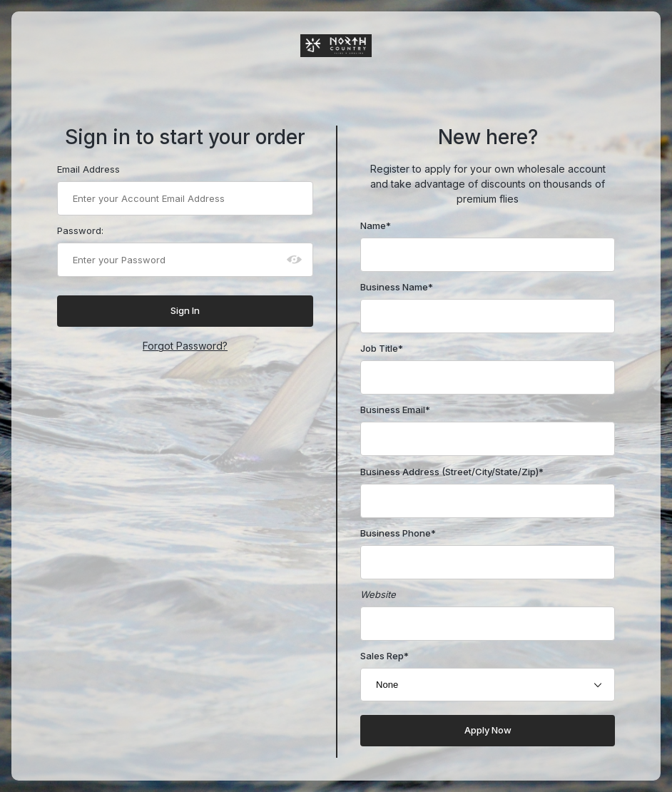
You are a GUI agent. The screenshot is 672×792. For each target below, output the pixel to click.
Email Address (88, 169)
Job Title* (382, 348)
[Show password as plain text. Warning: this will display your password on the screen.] (295, 260)
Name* (376, 225)
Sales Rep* (385, 656)
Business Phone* (398, 533)
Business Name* (397, 287)
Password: (80, 230)
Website (378, 594)
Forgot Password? (185, 346)
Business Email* (395, 410)
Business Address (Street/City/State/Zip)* (452, 472)
